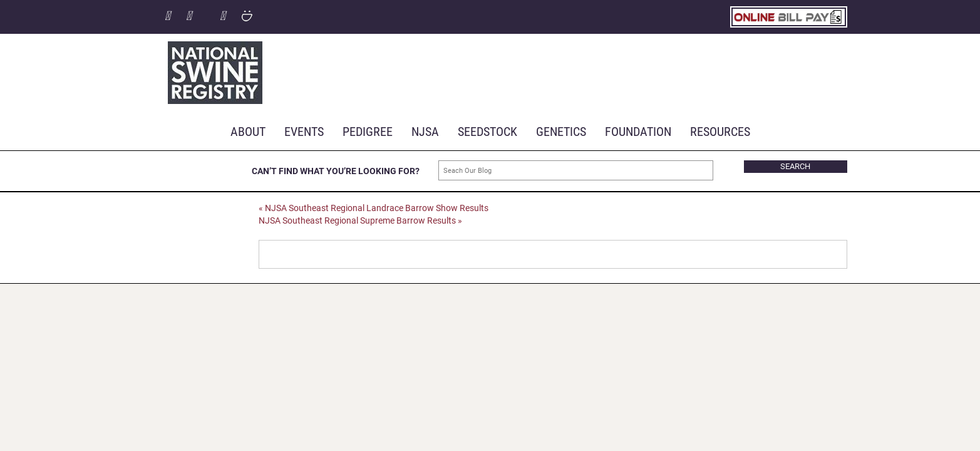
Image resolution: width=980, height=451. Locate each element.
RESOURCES (720, 131)
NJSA (425, 131)
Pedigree (368, 131)
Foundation (638, 131)
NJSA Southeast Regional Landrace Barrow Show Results (374, 208)
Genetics (561, 131)
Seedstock (487, 131)
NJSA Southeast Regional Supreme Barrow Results (360, 220)
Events (304, 131)
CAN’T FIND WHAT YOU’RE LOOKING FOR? (336, 171)
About (248, 131)
